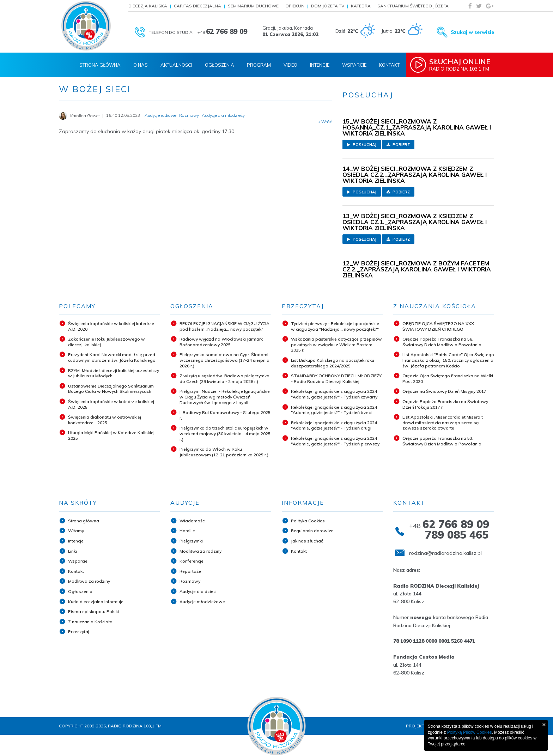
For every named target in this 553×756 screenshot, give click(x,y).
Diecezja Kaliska (148, 6)
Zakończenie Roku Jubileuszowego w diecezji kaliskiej (107, 342)
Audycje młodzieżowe (202, 602)
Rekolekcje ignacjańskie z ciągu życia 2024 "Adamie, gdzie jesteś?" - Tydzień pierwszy (335, 441)
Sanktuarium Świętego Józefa (413, 6)
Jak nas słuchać (307, 541)
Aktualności (176, 65)
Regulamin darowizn (312, 531)
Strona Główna (100, 65)
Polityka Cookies (308, 521)
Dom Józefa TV (328, 6)
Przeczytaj (79, 632)
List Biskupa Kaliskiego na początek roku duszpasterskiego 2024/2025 (333, 363)
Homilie (187, 531)
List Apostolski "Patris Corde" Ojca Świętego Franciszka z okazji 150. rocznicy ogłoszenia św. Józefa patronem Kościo (448, 360)
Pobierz (398, 145)
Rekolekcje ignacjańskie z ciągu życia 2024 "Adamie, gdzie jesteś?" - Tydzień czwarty (334, 394)
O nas (141, 65)
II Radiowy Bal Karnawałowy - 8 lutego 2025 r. (225, 415)
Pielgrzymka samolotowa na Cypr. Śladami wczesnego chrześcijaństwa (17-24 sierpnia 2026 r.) (224, 360)
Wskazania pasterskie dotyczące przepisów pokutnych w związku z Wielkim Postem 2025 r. (336, 344)
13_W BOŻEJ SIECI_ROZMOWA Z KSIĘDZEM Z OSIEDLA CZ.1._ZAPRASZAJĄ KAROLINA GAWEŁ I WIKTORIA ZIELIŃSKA (415, 222)
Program (259, 65)
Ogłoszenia (220, 65)
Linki (72, 551)
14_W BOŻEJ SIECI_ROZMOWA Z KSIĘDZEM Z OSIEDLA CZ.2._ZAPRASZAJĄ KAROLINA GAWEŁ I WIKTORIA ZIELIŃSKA (415, 175)
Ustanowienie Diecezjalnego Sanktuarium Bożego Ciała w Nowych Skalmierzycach (111, 389)
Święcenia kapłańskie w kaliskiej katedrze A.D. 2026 (111, 326)
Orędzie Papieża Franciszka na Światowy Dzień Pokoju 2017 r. (445, 404)
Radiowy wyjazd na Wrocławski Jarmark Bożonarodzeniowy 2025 (221, 342)
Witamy (76, 531)
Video (290, 65)
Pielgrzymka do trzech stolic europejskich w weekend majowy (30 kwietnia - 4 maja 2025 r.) (225, 433)
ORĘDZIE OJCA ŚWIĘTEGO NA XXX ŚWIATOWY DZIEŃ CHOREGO (438, 326)
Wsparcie (354, 65)
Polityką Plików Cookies (470, 732)
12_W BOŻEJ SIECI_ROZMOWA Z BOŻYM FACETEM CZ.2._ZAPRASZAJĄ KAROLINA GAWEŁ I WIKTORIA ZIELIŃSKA (417, 269)
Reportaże (190, 571)
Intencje (320, 65)
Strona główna (84, 521)
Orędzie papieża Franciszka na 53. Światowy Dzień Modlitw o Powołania (442, 441)
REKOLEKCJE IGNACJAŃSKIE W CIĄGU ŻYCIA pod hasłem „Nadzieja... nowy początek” (224, 326)
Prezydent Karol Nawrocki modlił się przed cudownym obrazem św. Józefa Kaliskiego (112, 357)
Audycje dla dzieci (198, 591)
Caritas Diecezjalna (197, 6)
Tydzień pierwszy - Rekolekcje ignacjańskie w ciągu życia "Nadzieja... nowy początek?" (335, 326)
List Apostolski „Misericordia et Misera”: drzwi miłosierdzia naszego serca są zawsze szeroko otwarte (443, 422)
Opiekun (295, 6)
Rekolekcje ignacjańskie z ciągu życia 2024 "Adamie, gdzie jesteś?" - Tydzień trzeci (334, 410)
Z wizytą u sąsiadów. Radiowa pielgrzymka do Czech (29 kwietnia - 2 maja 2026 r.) (224, 379)
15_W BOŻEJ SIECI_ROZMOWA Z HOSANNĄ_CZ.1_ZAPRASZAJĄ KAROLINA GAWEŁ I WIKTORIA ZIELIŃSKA (417, 127)
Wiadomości (193, 521)
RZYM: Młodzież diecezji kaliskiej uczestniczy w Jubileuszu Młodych (114, 373)
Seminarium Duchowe (253, 6)
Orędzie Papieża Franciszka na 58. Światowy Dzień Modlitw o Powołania (442, 342)
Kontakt (389, 65)
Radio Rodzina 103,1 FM (462, 65)
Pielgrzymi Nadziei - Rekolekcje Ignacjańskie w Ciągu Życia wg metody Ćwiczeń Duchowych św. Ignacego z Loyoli (225, 397)
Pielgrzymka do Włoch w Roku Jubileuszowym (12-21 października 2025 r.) (224, 452)
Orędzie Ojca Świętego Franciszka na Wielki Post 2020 (448, 379)
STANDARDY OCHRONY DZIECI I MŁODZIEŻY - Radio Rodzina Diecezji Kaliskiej (336, 379)
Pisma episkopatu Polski (93, 611)
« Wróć (325, 122)
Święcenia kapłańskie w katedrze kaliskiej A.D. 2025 (111, 404)
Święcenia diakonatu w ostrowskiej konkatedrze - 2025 (105, 420)
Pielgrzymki (191, 541)
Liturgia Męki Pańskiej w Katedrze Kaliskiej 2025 (111, 435)
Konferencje (192, 561)
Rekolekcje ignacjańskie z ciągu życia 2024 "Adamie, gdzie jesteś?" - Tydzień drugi (334, 425)
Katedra (361, 6)
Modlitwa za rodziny (89, 581)
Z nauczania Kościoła (90, 622)
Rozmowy (190, 581)
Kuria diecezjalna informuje (96, 602)
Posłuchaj (362, 145)
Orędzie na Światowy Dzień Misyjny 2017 (444, 391)
